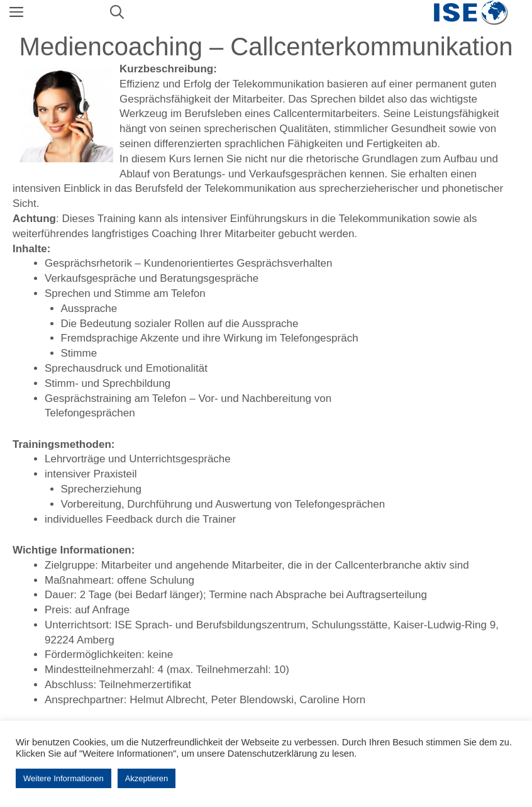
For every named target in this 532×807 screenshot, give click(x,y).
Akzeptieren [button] (147, 778)
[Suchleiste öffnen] (117, 13)
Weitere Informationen (64, 778)
